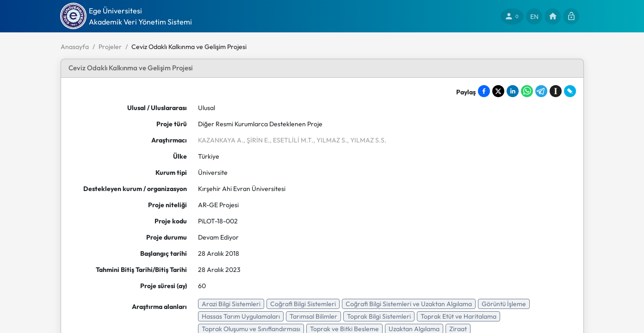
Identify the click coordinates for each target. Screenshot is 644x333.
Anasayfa (75, 47)
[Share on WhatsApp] (527, 91)
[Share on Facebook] (484, 91)
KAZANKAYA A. (221, 140)
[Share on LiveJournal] (570, 91)
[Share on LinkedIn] (513, 91)
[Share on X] (498, 91)
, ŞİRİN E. (257, 140)
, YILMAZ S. (330, 140)
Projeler (110, 47)
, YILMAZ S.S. (367, 140)
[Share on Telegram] (541, 91)
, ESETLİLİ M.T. (291, 140)
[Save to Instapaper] (556, 91)
